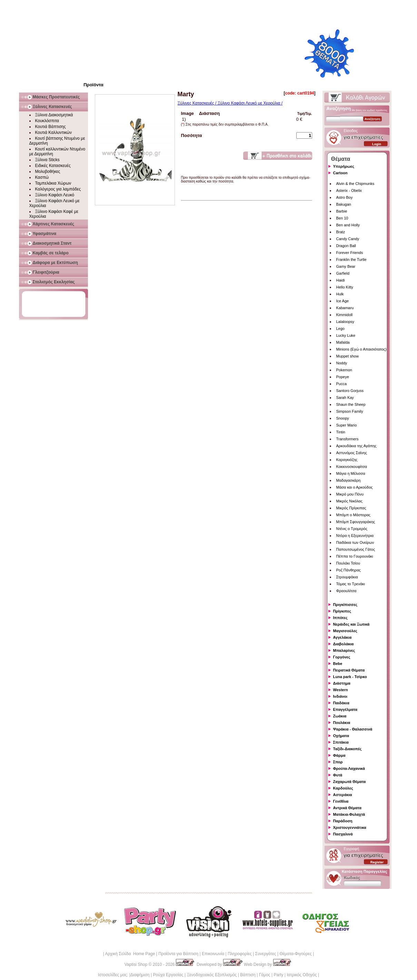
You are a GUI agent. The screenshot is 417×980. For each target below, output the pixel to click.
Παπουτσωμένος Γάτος (356, 549)
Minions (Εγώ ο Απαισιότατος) (361, 349)
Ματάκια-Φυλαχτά (349, 814)
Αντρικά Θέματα (347, 808)
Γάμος (265, 975)
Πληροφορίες (240, 954)
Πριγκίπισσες (345, 605)
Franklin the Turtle (351, 259)
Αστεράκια (343, 795)
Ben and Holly (348, 225)
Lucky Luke (346, 335)
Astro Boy (345, 197)
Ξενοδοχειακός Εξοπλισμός (212, 975)
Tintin (341, 432)
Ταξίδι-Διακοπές (347, 749)
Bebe (338, 664)
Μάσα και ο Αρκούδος (355, 487)
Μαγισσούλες (345, 631)
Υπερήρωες (344, 166)
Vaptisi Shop (136, 964)
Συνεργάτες (266, 954)
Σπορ (338, 762)
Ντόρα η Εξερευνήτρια (355, 536)
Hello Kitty (345, 287)
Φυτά (338, 775)
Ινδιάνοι (340, 696)
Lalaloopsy (345, 322)
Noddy (342, 363)
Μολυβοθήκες (48, 171)
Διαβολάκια (344, 644)
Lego (340, 329)
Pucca (342, 384)
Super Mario (347, 425)
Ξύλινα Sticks (47, 160)
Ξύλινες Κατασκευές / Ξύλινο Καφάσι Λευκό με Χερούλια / (230, 103)
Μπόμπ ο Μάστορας (354, 515)
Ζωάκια (340, 716)
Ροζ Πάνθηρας (349, 570)
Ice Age (343, 301)
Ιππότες (340, 618)
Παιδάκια (341, 703)
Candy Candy (348, 239)
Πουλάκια (342, 723)
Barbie (342, 211)
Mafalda (343, 342)
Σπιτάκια (341, 742)
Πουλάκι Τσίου (348, 563)
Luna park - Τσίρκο (350, 677)
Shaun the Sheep (351, 404)
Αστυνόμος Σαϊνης (352, 453)
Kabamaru (345, 308)
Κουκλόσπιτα (47, 121)
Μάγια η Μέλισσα (351, 473)
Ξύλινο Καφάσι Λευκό (55, 195)
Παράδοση (343, 821)
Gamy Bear (346, 266)
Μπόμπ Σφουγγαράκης (356, 522)
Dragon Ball (346, 246)
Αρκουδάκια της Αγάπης (356, 446)
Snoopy (343, 418)
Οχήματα (341, 736)
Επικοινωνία (213, 954)
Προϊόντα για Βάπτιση (178, 954)
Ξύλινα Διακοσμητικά (54, 115)
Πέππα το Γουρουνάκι (355, 556)
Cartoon (340, 173)
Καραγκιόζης (347, 460)
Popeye (343, 377)
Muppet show (347, 356)
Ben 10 (342, 218)
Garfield (343, 273)
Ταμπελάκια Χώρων (53, 183)
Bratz (341, 232)
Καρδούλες (343, 788)
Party (278, 975)
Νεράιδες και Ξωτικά (351, 624)
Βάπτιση (248, 975)
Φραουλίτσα (346, 591)
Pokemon (344, 370)
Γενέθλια (341, 801)
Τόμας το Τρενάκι (351, 584)
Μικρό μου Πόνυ (350, 494)
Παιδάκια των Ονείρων (355, 542)
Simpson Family (350, 411)
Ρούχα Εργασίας (168, 975)
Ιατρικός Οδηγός (302, 975)
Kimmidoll (345, 315)
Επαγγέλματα (345, 709)
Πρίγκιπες (342, 611)
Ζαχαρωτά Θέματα (350, 782)
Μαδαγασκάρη (349, 480)
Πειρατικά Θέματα (349, 670)
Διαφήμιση (140, 975)
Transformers (347, 439)
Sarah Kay (345, 398)
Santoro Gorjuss (350, 391)
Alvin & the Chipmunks (355, 184)
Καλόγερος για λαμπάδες (58, 189)
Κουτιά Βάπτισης (51, 127)
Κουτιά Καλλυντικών (53, 133)
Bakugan (344, 204)
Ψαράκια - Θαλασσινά (353, 729)
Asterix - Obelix (349, 190)
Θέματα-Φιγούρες (295, 954)
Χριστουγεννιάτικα (350, 827)
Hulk (340, 294)
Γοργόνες (342, 657)
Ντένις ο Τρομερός (352, 529)
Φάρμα (339, 755)
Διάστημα (342, 683)
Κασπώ (42, 177)
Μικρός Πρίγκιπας (351, 508)
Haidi (341, 280)
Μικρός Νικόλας (350, 501)
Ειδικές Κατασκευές (53, 166)
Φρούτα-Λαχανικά (349, 768)
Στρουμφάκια (347, 577)
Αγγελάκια (342, 637)
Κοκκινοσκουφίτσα (352, 467)
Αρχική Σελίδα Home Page (130, 954)
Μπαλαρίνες (344, 650)
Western (341, 690)
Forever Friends (350, 253)
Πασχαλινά (343, 834)
